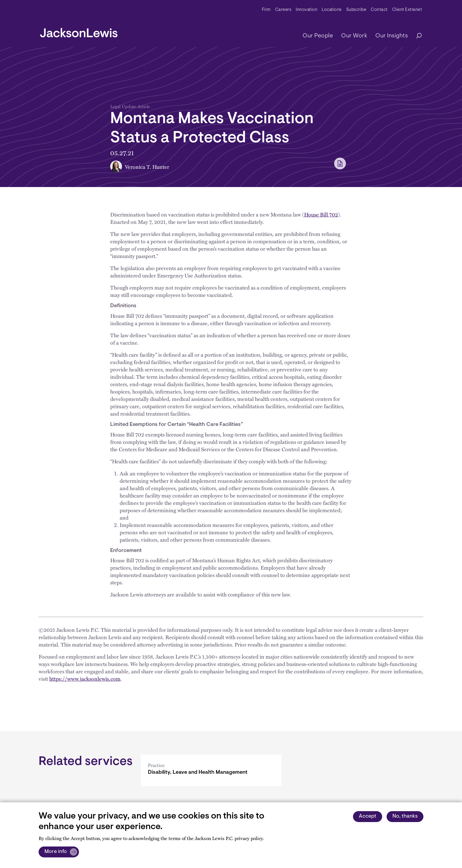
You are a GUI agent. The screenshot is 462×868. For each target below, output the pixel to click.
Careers (283, 10)
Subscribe (356, 10)
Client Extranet (407, 10)
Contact (379, 10)
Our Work (354, 36)
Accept (368, 816)
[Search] (416, 36)
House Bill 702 (321, 214)
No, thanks (405, 816)
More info (56, 852)
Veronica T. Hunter (147, 167)
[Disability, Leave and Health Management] (211, 770)
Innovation (307, 10)
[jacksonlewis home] (79, 31)
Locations (332, 10)
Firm (266, 10)
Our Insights (392, 36)
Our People (318, 36)
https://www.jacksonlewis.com (85, 678)
